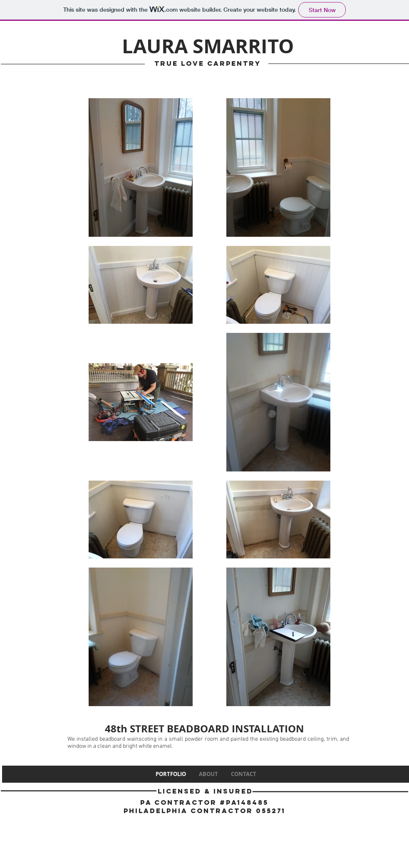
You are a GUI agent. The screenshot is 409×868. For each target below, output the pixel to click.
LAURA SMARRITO (208, 46)
